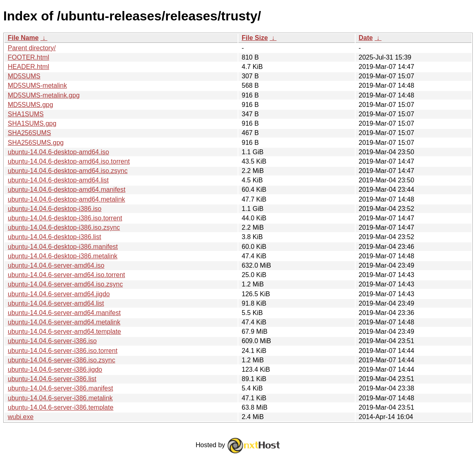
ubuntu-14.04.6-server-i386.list (52, 379)
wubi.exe (21, 417)
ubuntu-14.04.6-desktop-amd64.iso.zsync (68, 171)
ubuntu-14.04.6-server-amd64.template (65, 332)
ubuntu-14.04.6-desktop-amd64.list (58, 180)
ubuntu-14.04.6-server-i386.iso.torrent (63, 351)
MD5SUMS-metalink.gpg (44, 95)
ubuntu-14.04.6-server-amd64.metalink (64, 322)
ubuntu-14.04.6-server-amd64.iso (56, 265)
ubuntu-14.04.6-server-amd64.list (56, 303)
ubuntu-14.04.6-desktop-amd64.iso (58, 152)
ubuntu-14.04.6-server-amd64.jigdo (59, 294)
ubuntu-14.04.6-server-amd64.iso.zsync (65, 284)
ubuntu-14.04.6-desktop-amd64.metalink (66, 199)
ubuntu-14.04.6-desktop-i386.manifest (63, 247)
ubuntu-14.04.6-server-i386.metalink (60, 398)
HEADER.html (28, 67)
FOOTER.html (28, 57)
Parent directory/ (32, 48)
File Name (23, 38)
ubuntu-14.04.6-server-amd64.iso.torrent (66, 275)
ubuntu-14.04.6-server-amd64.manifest (64, 313)
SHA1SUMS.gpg (32, 123)
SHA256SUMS (29, 133)
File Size (255, 38)
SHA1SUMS (26, 114)
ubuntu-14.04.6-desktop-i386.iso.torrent (65, 218)
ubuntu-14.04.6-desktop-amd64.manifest (67, 190)
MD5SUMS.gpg (30, 105)
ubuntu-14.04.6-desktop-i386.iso (55, 209)
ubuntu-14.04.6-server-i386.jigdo (55, 369)
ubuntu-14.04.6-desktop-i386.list (54, 237)
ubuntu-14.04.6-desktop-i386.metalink (63, 256)
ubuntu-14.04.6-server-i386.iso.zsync (61, 360)
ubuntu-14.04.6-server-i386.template (61, 407)
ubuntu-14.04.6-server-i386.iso (52, 341)
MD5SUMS (24, 76)
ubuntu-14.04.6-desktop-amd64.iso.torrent (69, 161)
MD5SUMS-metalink (37, 85)
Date (366, 38)
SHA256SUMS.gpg (36, 143)
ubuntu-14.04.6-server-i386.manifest (60, 388)
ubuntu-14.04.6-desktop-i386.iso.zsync (64, 227)
